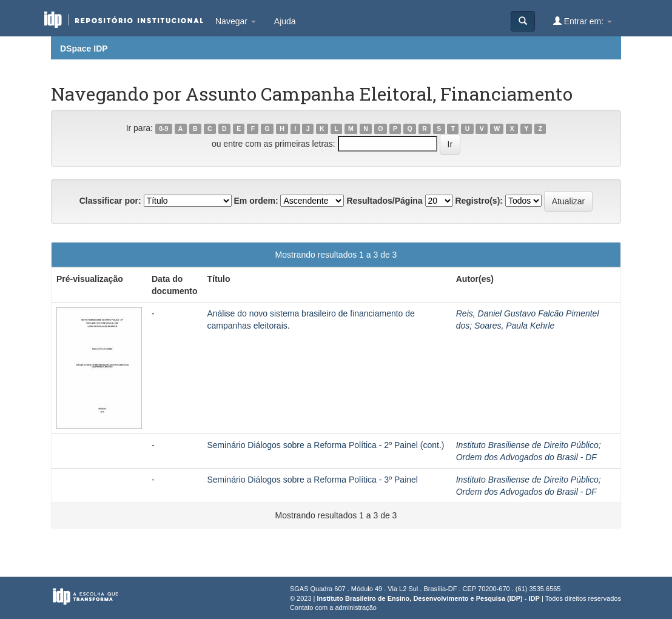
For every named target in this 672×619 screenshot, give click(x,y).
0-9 (163, 129)
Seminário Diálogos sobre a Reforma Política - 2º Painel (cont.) (325, 445)
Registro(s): (479, 201)
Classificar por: (110, 201)
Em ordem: (256, 201)
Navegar (236, 21)
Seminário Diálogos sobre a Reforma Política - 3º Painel (312, 480)
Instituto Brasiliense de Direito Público (527, 445)
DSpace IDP (84, 49)
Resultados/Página (384, 201)
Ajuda (285, 21)
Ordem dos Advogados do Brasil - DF (526, 457)
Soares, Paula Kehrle (514, 326)
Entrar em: (583, 21)
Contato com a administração (333, 607)
